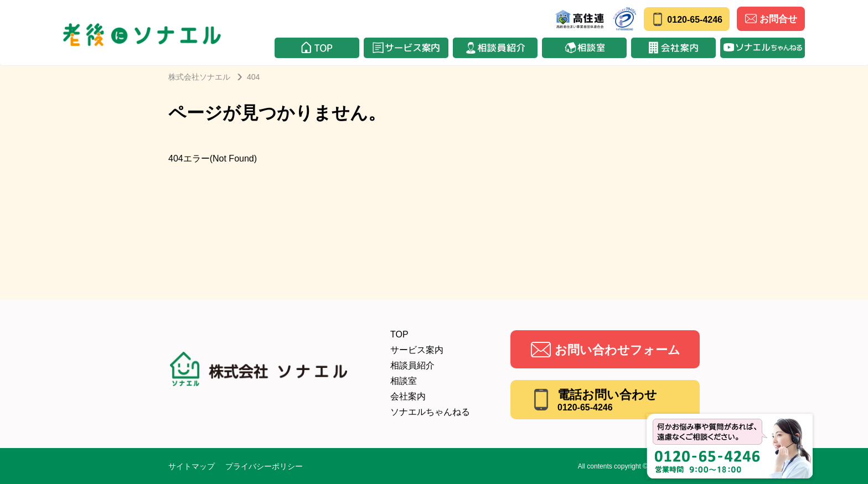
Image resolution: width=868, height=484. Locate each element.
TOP (399, 334)
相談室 (404, 381)
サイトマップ (192, 466)
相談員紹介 (412, 365)
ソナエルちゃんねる (430, 412)
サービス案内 (417, 350)
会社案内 (408, 396)
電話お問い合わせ (607, 400)
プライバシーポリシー (264, 466)
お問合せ (771, 19)
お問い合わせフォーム (618, 350)
